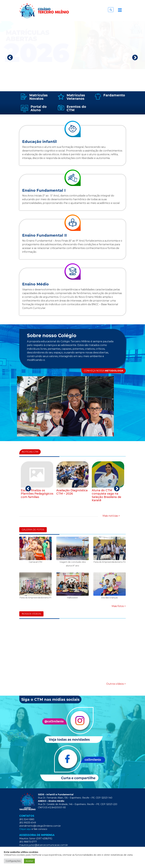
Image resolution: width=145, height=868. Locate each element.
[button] (111, 10)
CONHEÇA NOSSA (104, 371)
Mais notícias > (111, 516)
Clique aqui (25, 829)
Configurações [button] (13, 861)
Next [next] (135, 57)
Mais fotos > (119, 606)
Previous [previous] (10, 57)
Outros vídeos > (116, 684)
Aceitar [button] (29, 861)
